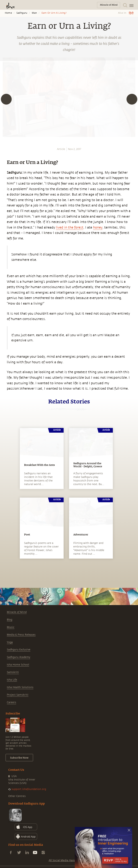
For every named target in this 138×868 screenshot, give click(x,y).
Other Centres (17, 796)
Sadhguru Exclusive (19, 650)
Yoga (10, 642)
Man (34, 13)
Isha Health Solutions (20, 687)
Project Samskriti (18, 695)
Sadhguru (22, 13)
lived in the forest (70, 227)
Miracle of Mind (17, 612)
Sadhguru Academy (19, 657)
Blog (10, 620)
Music (11, 627)
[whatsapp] (5, 176)
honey (98, 227)
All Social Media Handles (64, 860)
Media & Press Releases (21, 635)
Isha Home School (18, 665)
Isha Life (12, 680)
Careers (11, 702)
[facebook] (4, 183)
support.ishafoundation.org (29, 789)
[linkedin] (4, 196)
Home (8, 13)
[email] (4, 202)
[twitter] (4, 189)
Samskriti (13, 672)
